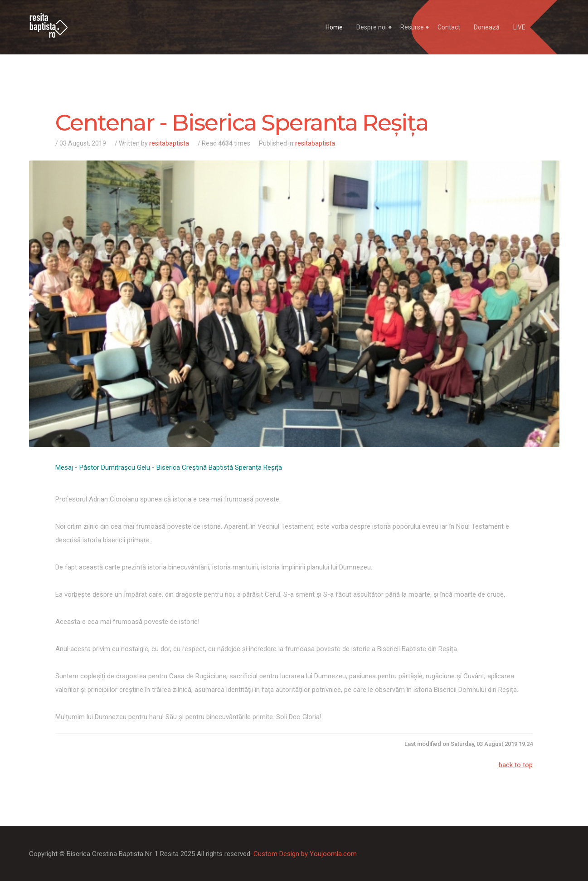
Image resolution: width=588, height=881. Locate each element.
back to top (516, 765)
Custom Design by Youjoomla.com (305, 854)
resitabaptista (169, 143)
